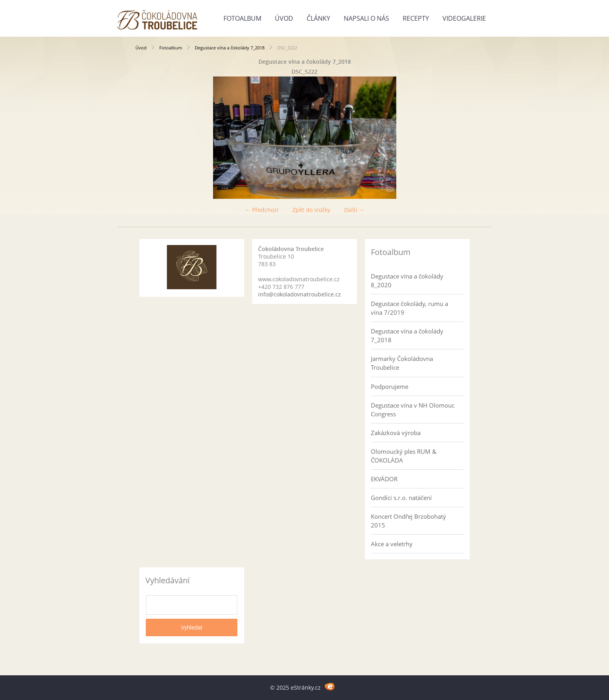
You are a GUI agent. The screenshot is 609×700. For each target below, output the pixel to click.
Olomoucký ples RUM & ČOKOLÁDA (404, 456)
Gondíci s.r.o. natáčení (401, 498)
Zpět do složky (311, 210)
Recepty (416, 18)
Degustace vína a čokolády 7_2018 (230, 48)
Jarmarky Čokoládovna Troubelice (402, 363)
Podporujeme (390, 386)
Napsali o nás (366, 18)
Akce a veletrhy (392, 544)
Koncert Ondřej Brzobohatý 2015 (408, 521)
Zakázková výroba (396, 433)
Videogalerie (464, 18)
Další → (354, 210)
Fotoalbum (242, 18)
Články (318, 18)
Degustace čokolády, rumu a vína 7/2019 (409, 308)
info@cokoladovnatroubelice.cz (300, 294)
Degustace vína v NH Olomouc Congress (413, 410)
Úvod (284, 18)
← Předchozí (262, 210)
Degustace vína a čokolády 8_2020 (407, 280)
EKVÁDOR (384, 479)
